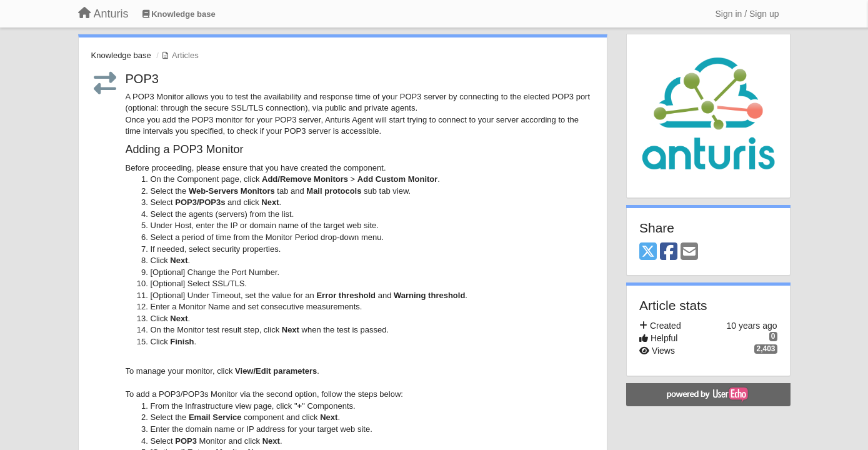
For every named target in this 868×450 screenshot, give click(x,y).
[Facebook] (669, 252)
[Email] (689, 252)
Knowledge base (121, 55)
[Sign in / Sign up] (747, 14)
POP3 (142, 79)
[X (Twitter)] (648, 252)
